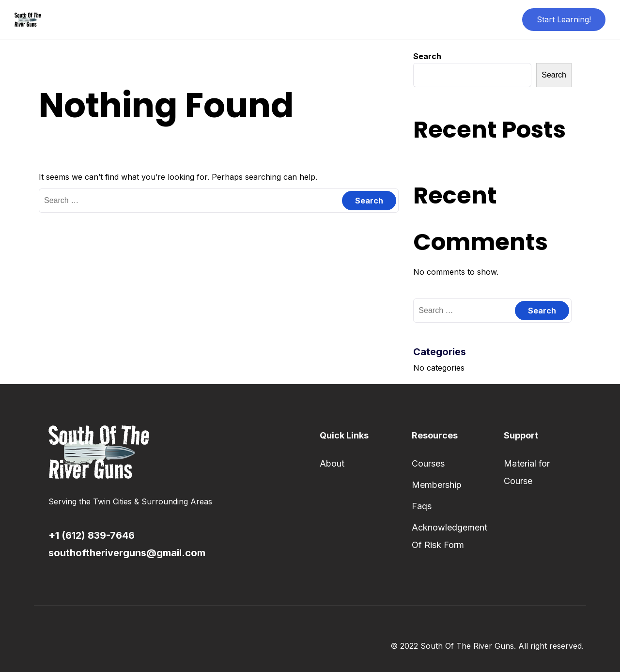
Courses (428, 463)
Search (427, 56)
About (332, 463)
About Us (282, 19)
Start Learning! (564, 19)
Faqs (422, 506)
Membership (437, 485)
